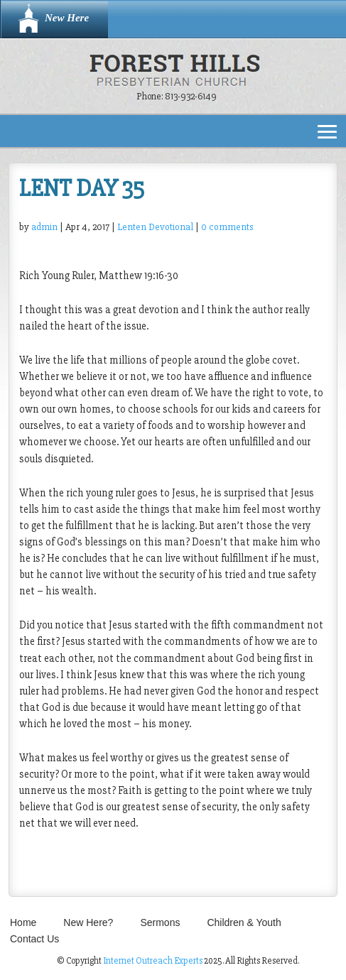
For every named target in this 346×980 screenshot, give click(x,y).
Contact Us (34, 939)
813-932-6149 (191, 96)
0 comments (227, 227)
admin (44, 227)
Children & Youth (244, 922)
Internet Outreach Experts (153, 961)
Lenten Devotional (155, 227)
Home (23, 922)
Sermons (160, 922)
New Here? (88, 922)
